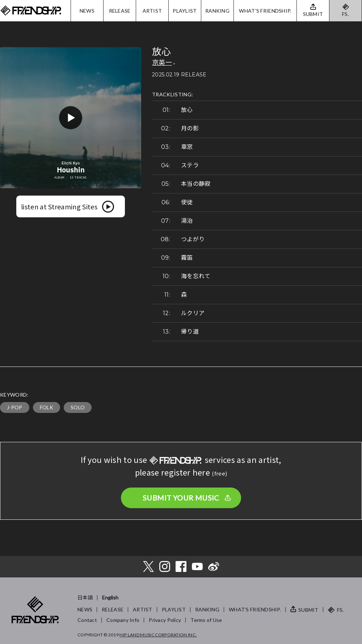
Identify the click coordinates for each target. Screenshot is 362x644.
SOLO (78, 407)
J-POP (15, 407)
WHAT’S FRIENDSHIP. (255, 609)
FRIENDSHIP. (31, 11)
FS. (346, 14)
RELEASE (120, 11)
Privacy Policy (165, 620)
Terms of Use (206, 620)
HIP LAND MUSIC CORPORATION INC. (158, 635)
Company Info (123, 620)
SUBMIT (308, 610)
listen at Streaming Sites (59, 206)
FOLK (47, 407)
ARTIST (152, 11)
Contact (87, 620)
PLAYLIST (185, 11)
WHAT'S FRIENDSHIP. (265, 11)
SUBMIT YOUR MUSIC (181, 498)
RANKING (217, 11)
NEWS (87, 11)
